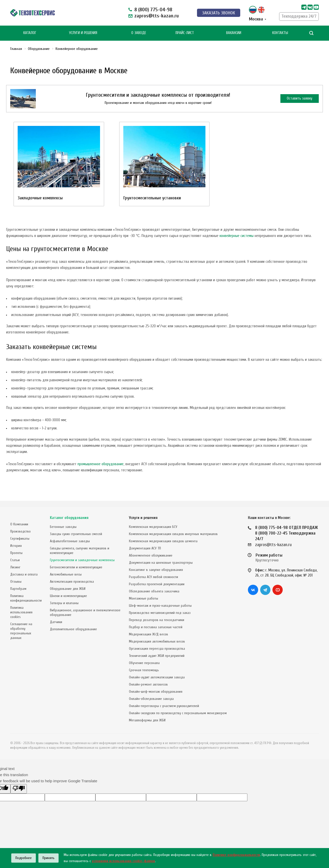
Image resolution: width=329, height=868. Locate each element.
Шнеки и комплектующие (68, 596)
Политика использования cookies (21, 612)
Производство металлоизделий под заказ (160, 613)
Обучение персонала (144, 663)
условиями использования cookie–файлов (123, 861)
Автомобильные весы (66, 574)
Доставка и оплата (24, 574)
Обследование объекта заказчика (154, 591)
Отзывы (16, 582)
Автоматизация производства (72, 582)
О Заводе (139, 33)
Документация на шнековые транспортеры (161, 563)
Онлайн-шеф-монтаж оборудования (156, 692)
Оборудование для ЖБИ (68, 589)
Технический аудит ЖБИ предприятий (157, 656)
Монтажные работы (144, 598)
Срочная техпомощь (144, 670)
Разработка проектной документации (157, 584)
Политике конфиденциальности (236, 855)
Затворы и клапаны (64, 603)
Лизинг (15, 567)
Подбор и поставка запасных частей (156, 627)
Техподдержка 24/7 (299, 16)
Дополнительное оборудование (73, 629)
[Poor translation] (19, 789)
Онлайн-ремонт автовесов (148, 684)
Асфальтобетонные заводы (70, 541)
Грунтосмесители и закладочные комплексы (82, 560)
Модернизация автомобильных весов (157, 641)
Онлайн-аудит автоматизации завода (157, 677)
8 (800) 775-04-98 (153, 10)
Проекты (16, 553)
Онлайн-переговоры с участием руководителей (164, 706)
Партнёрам (18, 589)
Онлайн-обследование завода (151, 699)
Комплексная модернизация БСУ (153, 527)
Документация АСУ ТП (145, 548)
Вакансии (234, 33)
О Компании (19, 524)
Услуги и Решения (83, 33)
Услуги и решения (143, 518)
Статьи (15, 560)
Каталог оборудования (69, 518)
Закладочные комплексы (40, 198)
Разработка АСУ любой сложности (153, 577)
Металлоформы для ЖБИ (147, 720)
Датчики (56, 622)
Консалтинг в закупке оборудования (156, 570)
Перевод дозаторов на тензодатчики (157, 620)
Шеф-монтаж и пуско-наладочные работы (160, 606)
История (16, 546)
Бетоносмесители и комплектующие (76, 567)
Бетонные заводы (63, 527)
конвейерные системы (237, 236)
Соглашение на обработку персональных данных (21, 631)
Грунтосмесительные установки (152, 198)
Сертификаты (20, 539)
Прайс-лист (185, 33)
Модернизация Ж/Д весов (149, 634)
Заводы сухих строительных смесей (76, 534)
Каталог (30, 33)
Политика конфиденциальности (26, 598)
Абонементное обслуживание (151, 555)
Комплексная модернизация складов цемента (163, 541)
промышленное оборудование (101, 464)
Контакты (280, 33)
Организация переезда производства (157, 649)
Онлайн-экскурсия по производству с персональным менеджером (178, 713)
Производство (20, 531)
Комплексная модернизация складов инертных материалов (173, 534)
